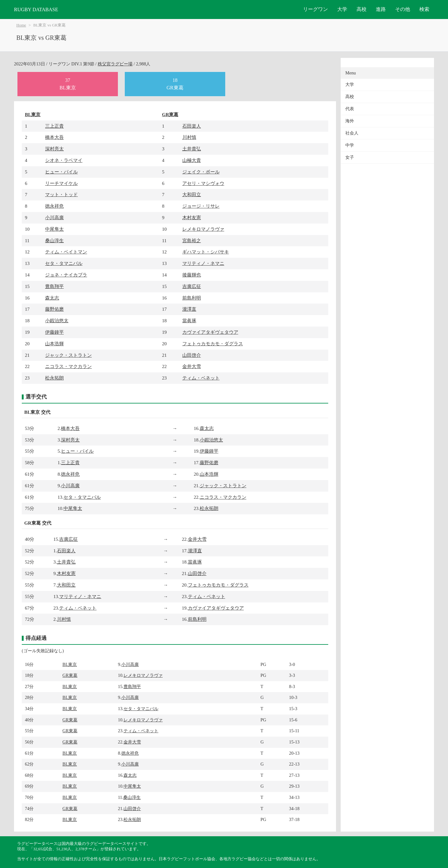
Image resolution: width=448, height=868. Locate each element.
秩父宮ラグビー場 (115, 64)
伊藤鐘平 (54, 332)
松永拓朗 (54, 378)
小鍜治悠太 (57, 321)
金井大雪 (192, 366)
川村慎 (189, 137)
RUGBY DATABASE (36, 9)
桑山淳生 (54, 241)
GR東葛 (170, 114)
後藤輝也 (192, 275)
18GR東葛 (175, 84)
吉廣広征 (192, 286)
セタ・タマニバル (64, 263)
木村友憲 (192, 217)
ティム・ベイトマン (66, 252)
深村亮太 (54, 149)
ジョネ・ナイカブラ (66, 275)
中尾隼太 (54, 229)
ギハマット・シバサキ (206, 252)
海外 (350, 121)
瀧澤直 (189, 309)
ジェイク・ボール (201, 172)
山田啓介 (192, 355)
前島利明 (192, 298)
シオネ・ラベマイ (64, 160)
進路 (381, 9)
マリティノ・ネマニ (203, 263)
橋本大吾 (54, 137)
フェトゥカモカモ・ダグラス (213, 344)
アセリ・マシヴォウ (203, 183)
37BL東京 (68, 84)
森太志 (52, 298)
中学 (350, 145)
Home (21, 25)
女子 (350, 157)
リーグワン (315, 9)
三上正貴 (54, 126)
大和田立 (192, 194)
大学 (342, 9)
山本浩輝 (54, 344)
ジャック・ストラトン (68, 355)
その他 (403, 9)
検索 (424, 9)
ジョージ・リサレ (201, 206)
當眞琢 (189, 321)
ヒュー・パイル (61, 172)
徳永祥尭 (54, 206)
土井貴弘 (192, 149)
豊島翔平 (54, 286)
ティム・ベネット (201, 378)
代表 (350, 109)
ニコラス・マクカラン (68, 366)
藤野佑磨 (54, 309)
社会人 (352, 133)
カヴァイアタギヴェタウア (210, 332)
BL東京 (33, 114)
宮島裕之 (192, 241)
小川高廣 (54, 217)
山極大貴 (192, 160)
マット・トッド (61, 194)
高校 (362, 9)
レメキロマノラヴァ (203, 229)
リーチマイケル (61, 183)
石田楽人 (192, 126)
